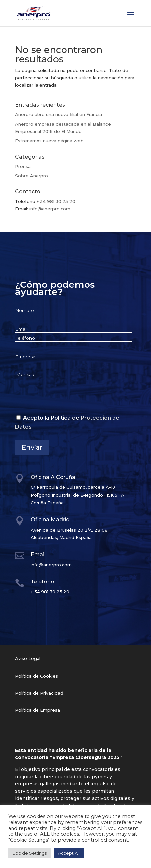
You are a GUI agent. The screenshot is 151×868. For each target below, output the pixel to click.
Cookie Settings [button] (29, 853)
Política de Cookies (37, 676)
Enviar (32, 447)
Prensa (23, 166)
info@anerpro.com (50, 209)
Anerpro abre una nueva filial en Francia (59, 114)
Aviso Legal (28, 658)
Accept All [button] (69, 853)
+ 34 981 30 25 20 (56, 201)
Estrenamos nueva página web (49, 141)
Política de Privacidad (39, 693)
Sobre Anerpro (32, 176)
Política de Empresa (38, 710)
